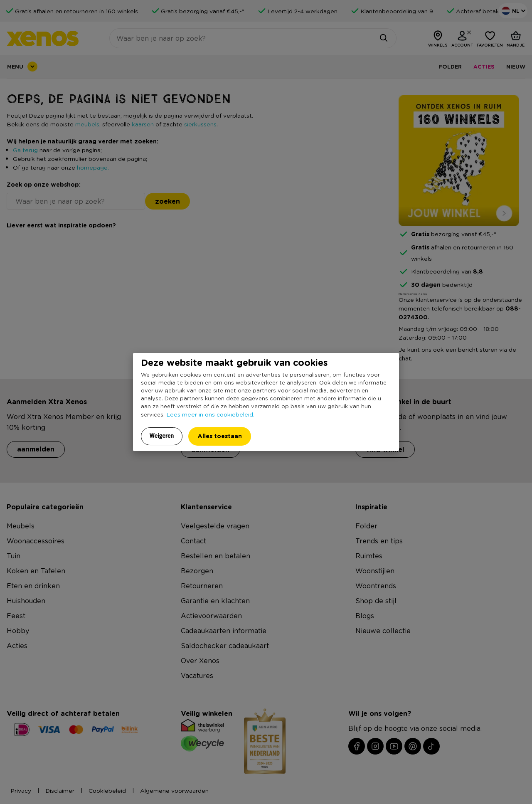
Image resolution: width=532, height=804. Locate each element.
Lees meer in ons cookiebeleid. (210, 414)
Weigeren (162, 436)
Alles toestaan (220, 436)
